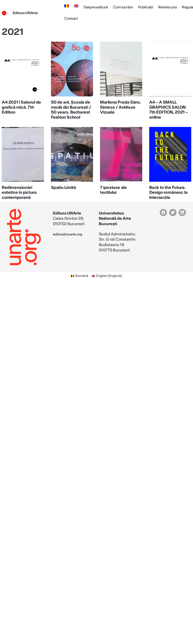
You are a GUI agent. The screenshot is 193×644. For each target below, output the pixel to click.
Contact (71, 19)
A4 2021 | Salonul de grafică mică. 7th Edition (22, 107)
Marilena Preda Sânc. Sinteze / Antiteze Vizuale (117, 107)
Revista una (168, 7)
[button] (163, 217)
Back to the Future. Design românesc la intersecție (169, 197)
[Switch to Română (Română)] (79, 281)
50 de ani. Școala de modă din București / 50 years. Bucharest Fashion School (71, 112)
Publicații (146, 7)
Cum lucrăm (123, 7)
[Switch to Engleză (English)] (107, 281)
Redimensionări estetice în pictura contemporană (20, 197)
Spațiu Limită (64, 193)
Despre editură (96, 7)
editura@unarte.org (70, 239)
